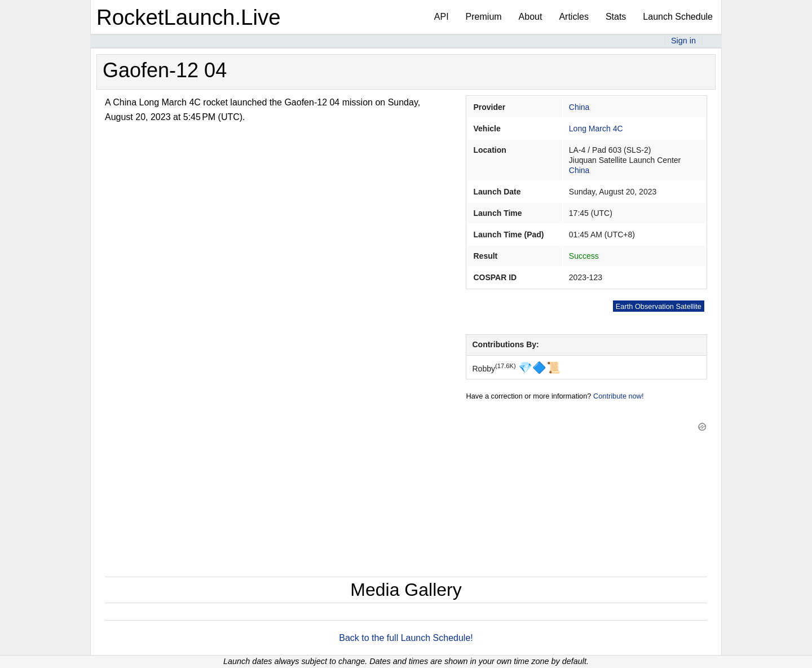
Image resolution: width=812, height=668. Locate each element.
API (442, 17)
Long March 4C (596, 129)
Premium (484, 17)
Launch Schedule (678, 17)
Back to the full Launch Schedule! (406, 638)
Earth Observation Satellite (659, 306)
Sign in (683, 41)
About (531, 17)
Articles (573, 17)
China (579, 107)
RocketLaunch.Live (189, 17)
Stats (616, 17)
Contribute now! (619, 396)
